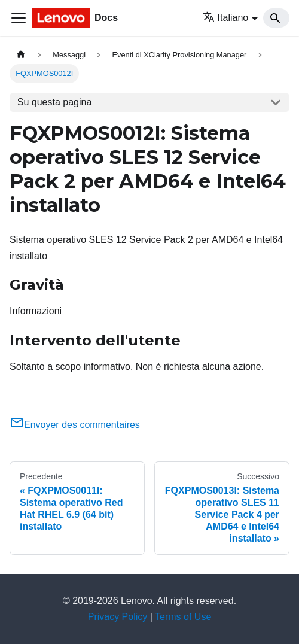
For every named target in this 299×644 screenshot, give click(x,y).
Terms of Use (183, 617)
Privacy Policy (118, 617)
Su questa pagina (55, 102)
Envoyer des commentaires (75, 425)
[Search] (276, 18)
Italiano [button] (226, 18)
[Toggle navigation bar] (19, 18)
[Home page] (21, 55)
